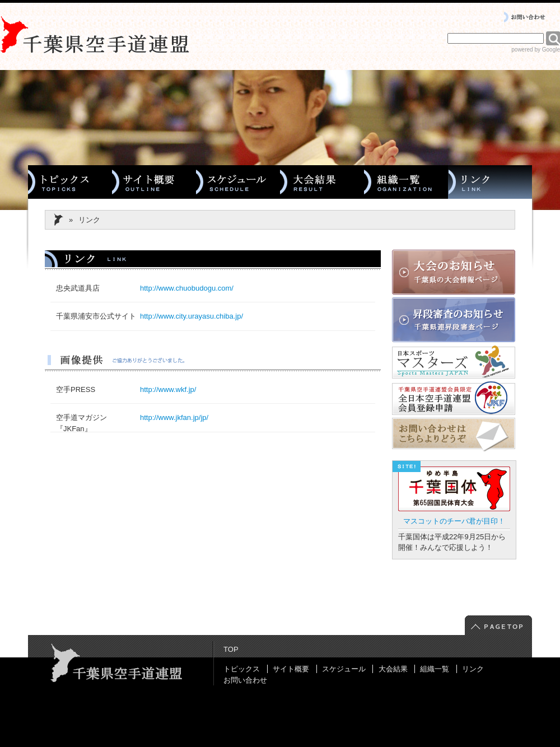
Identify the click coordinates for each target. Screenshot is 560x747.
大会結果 (393, 669)
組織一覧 (435, 669)
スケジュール (344, 669)
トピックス (242, 669)
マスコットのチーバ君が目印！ (454, 521)
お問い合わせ (245, 680)
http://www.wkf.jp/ (168, 389)
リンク (473, 669)
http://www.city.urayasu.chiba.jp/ (192, 316)
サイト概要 (291, 669)
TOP (231, 649)
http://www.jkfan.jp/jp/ (174, 417)
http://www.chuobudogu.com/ (187, 288)
